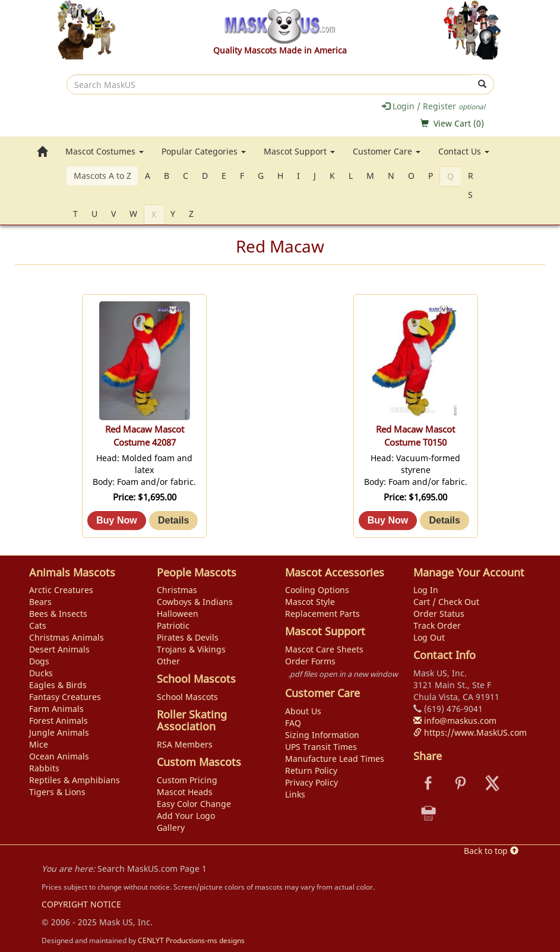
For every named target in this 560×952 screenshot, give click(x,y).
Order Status (439, 614)
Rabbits (44, 768)
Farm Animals (56, 709)
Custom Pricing (187, 780)
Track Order (437, 625)
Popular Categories (204, 151)
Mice (39, 744)
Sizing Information (322, 735)
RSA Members (185, 744)
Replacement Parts (322, 614)
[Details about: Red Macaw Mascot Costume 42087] (173, 521)
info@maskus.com (455, 721)
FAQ (293, 723)
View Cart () (459, 123)
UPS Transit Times (321, 747)
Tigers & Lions (57, 792)
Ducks (41, 673)
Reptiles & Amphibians (75, 780)
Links (295, 794)
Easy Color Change (194, 804)
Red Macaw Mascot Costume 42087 (145, 436)
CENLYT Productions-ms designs (191, 940)
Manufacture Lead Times (335, 759)
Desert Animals (59, 649)
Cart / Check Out (446, 602)
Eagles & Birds (58, 685)
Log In (426, 590)
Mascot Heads (185, 792)
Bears (40, 602)
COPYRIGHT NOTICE (81, 904)
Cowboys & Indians (195, 602)
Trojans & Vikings (191, 649)
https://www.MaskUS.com (470, 732)
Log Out (429, 637)
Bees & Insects (58, 614)
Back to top (491, 851)
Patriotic (173, 625)
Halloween (178, 614)
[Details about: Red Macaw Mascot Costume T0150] (444, 521)
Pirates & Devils (188, 637)
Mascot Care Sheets (324, 649)
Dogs (39, 661)
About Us (303, 711)
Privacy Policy (311, 782)
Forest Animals (58, 721)
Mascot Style (310, 602)
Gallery (171, 828)
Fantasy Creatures (65, 697)
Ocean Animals (59, 756)
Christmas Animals (67, 637)
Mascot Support (299, 151)
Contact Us (464, 151)
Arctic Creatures (61, 590)
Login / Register (434, 106)
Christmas (177, 590)
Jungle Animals (59, 732)
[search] (269, 84)
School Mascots (187, 697)
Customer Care (387, 151)
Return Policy (311, 770)
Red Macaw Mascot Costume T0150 (415, 436)
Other (168, 661)
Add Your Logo (186, 816)
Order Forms (310, 661)
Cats (38, 625)
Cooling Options (317, 590)
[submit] (483, 84)
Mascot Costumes (105, 151)
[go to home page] (42, 152)
